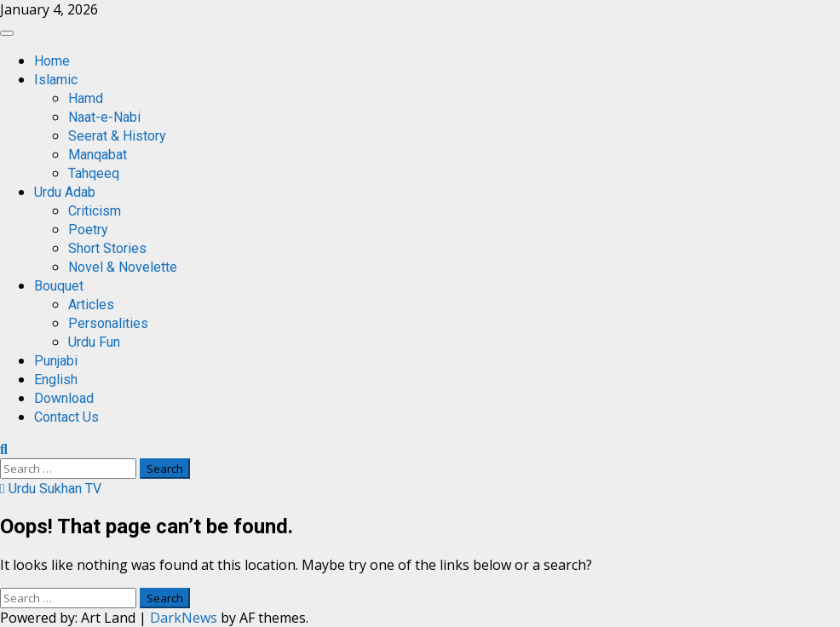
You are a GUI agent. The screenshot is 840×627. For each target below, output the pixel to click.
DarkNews (184, 618)
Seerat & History (117, 136)
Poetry (88, 230)
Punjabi (56, 361)
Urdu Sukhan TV (51, 489)
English (56, 380)
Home (52, 61)
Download (64, 398)
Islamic (56, 80)
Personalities (108, 323)
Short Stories (107, 248)
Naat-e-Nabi (104, 117)
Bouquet (59, 286)
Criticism (95, 211)
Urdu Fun (94, 342)
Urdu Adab (65, 192)
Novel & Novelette (123, 267)
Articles (91, 305)
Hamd (86, 98)
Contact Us (66, 417)
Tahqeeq (94, 173)
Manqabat (98, 155)
